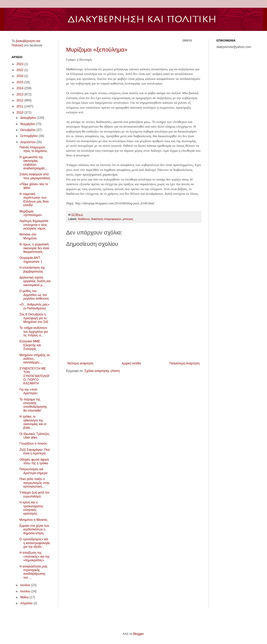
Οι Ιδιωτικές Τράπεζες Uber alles (34, 436)
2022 (20, 70)
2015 (20, 82)
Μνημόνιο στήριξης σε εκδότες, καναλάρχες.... (35, 359)
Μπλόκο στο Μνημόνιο (28, 236)
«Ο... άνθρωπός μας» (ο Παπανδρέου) (34, 306)
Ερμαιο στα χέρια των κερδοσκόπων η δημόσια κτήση (34, 529)
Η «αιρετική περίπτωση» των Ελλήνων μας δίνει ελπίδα (34, 200)
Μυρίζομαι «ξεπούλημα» (97, 50)
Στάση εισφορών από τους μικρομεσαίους (35, 176)
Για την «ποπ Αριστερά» (29, 391)
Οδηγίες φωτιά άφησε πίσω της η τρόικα (34, 461)
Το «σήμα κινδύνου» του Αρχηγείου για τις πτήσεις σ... (34, 332)
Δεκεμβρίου (29, 118)
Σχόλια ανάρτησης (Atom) (102, 371)
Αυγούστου (28, 142)
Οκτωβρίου (28, 130)
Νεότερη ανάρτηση (80, 363)
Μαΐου (25, 597)
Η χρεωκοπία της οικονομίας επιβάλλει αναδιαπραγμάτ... (33, 163)
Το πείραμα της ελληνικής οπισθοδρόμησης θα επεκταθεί (33, 405)
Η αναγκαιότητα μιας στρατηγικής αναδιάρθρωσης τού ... (33, 572)
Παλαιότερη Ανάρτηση (184, 363)
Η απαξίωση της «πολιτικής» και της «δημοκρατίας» (35, 556)
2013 (20, 94)
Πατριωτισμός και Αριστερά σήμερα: (34, 471)
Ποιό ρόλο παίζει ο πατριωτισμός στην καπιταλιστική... (34, 483)
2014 (20, 88)
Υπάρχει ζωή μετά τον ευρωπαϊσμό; (34, 494)
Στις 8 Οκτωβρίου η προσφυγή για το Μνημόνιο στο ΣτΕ (34, 318)
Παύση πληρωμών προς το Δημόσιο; (33, 149)
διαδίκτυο (84, 219)
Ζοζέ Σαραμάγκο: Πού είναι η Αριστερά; (35, 452)
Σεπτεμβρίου (29, 136)
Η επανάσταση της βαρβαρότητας (32, 269)
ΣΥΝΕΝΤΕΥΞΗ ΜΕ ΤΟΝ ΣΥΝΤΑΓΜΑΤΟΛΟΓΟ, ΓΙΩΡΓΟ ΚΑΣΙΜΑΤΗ (35, 376)
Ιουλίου (26, 585)
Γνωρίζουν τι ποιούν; (34, 444)
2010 (20, 113)
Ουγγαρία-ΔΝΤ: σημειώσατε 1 (31, 260)
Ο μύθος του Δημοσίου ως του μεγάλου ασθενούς (34, 295)
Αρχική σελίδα (131, 363)
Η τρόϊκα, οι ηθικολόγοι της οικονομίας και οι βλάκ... (33, 422)
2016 (20, 76)
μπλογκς (128, 219)
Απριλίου (27, 603)
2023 (20, 64)
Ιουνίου (26, 591)
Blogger (138, 634)
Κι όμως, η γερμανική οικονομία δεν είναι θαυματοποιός (34, 248)
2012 (20, 100)
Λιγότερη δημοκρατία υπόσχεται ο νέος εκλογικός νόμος (34, 225)
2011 (20, 106)
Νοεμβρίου (28, 124)
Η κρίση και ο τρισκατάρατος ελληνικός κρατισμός (31, 508)
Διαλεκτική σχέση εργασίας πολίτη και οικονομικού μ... (35, 281)
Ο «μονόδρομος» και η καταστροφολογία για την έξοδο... (35, 543)
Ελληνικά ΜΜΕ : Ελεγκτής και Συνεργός (31, 345)
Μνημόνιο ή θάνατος (34, 520)
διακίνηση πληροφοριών (106, 219)
